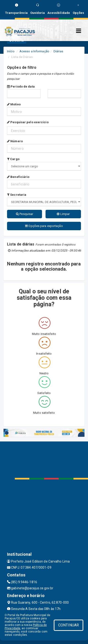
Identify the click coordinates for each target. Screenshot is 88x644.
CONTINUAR (69, 625)
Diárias (58, 51)
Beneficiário (18, 177)
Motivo (14, 104)
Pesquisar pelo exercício (28, 122)
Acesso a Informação (34, 51)
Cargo (13, 159)
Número (15, 141)
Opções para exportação (44, 226)
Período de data (21, 86)
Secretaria (17, 195)
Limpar (63, 214)
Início (11, 51)
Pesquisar (25, 214)
